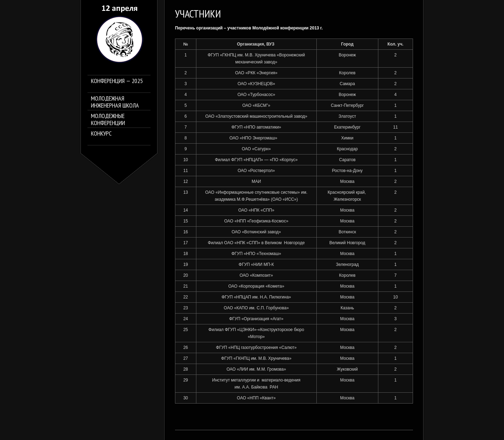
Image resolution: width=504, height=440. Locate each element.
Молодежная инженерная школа (115, 102)
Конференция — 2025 (117, 81)
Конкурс (101, 134)
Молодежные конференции (108, 119)
